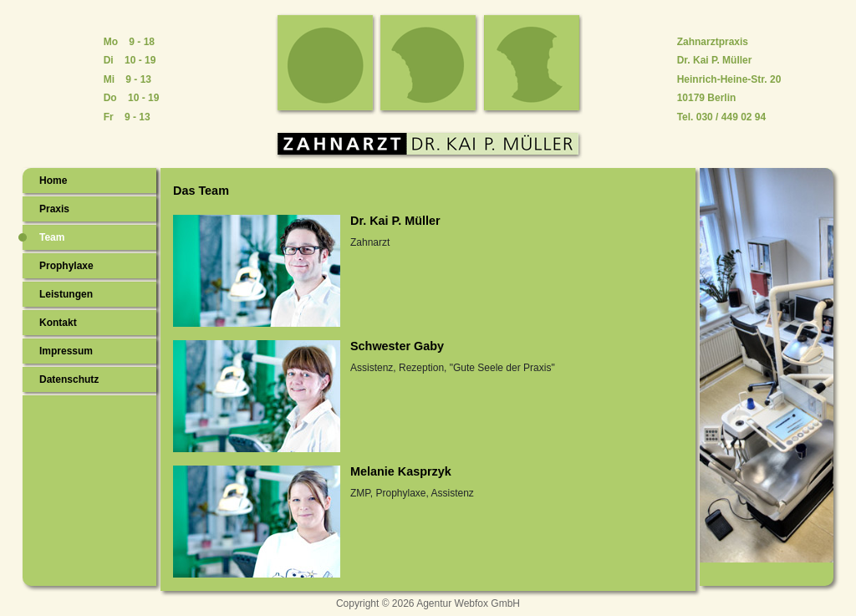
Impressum (66, 351)
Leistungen (66, 294)
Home (53, 181)
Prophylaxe (66, 266)
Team (52, 237)
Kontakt (58, 323)
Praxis (54, 209)
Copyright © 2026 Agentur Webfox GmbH (428, 603)
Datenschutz (69, 379)
